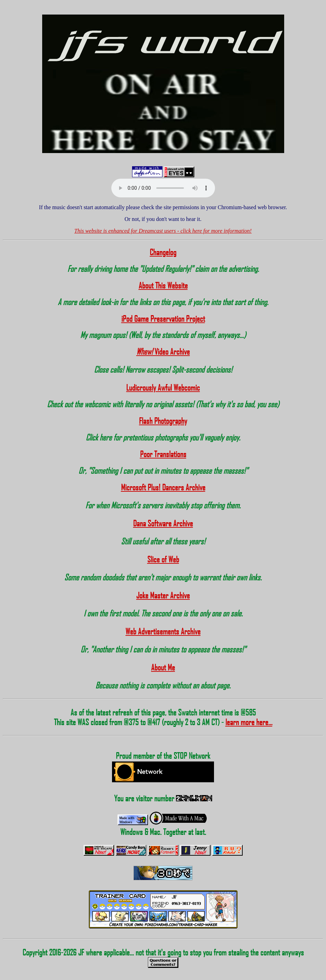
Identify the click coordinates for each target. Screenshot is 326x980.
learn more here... (249, 722)
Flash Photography (163, 421)
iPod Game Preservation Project (163, 319)
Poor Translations (163, 454)
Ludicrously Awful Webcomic (163, 387)
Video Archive (163, 351)
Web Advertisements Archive (163, 631)
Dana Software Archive (163, 523)
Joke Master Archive (163, 595)
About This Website (163, 285)
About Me (163, 667)
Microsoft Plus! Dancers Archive (163, 487)
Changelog (163, 252)
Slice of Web (163, 559)
